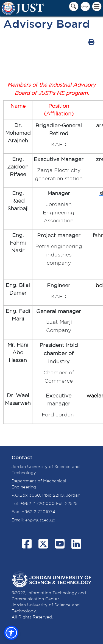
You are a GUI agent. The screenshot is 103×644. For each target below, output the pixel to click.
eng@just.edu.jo (40, 520)
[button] (11, 633)
